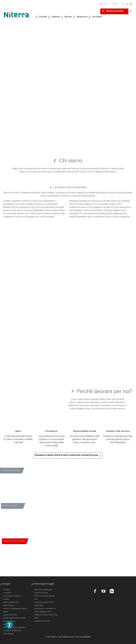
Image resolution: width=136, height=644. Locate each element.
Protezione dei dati (41, 593)
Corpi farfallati (9, 634)
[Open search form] (131, 11)
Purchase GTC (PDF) (42, 621)
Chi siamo (97, 17)
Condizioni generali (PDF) (44, 603)
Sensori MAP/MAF (10, 615)
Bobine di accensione (11, 603)
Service (68, 17)
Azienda (56, 17)
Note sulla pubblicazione (43, 590)
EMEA (115, 4)
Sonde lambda (9, 606)
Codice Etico (39, 606)
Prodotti (43, 17)
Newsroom (82, 17)
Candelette (7, 593)
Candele (6, 590)
